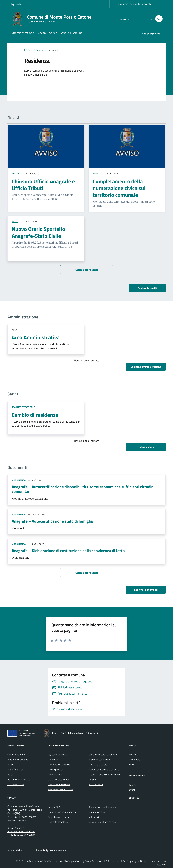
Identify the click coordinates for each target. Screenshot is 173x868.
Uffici (10, 765)
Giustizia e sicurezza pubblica (103, 755)
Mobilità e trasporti (98, 765)
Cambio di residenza (35, 415)
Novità (42, 33)
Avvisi (132, 765)
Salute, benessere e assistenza (104, 770)
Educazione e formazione (60, 789)
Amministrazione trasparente (135, 4)
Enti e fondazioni (16, 770)
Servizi (53, 33)
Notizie (132, 755)
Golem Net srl (92, 861)
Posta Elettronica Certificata (21, 831)
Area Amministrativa (36, 337)
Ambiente (53, 760)
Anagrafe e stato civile (23, 407)
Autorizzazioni (55, 775)
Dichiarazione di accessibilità (103, 822)
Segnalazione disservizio (60, 817)
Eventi (132, 790)
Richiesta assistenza (58, 822)
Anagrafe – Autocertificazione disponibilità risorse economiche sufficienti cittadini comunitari (83, 489)
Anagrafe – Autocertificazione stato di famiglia (52, 521)
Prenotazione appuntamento (62, 812)
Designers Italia (146, 861)
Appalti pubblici (55, 770)
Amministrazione (23, 33)
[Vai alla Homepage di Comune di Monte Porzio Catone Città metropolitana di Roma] (53, 19)
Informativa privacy (98, 812)
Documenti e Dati (16, 784)
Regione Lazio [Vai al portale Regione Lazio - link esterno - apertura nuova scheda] (17, 4)
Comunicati (135, 760)
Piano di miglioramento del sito (51, 850)
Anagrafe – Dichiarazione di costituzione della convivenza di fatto (68, 551)
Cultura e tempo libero (59, 784)
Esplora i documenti (146, 590)
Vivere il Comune (72, 33)
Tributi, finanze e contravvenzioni (105, 775)
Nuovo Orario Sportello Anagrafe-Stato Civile (38, 232)
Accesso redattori (161, 863)
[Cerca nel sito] (159, 19)
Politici (11, 775)
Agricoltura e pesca (57, 755)
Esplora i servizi (146, 447)
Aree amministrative (18, 760)
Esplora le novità (147, 288)
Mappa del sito (15, 850)
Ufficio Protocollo (16, 828)
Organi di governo (16, 755)
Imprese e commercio (99, 760)
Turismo (92, 779)
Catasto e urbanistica (58, 779)
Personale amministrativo (20, 779)
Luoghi (132, 785)
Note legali (94, 817)
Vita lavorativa (96, 784)
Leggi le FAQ (54, 807)
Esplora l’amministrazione (146, 367)
